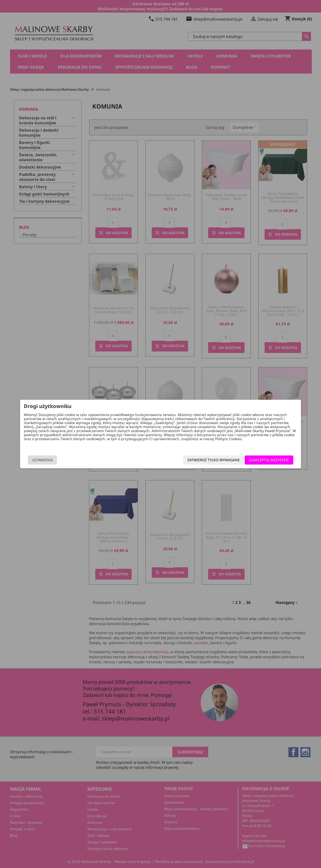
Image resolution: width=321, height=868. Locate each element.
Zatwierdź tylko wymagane (195, 460)
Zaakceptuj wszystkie (251, 460)
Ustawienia (60, 460)
